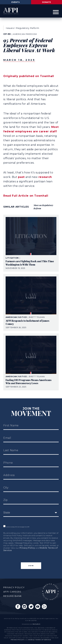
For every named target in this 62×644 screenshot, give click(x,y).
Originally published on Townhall (29, 76)
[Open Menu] (56, 12)
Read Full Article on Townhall (26, 196)
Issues (10, 28)
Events (16, 2)
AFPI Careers (12, 592)
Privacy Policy (27, 548)
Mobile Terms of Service (40, 640)
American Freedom (25, 34)
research (45, 177)
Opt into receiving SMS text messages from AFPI (16, 527)
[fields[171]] (31, 513)
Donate (47, 2)
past (21, 177)
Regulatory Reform (28, 28)
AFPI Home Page (50, 592)
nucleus (36, 624)
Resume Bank (12, 596)
